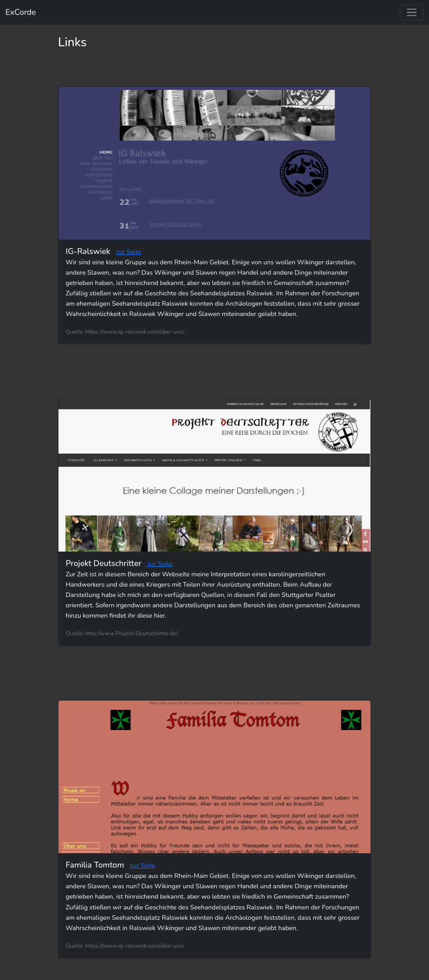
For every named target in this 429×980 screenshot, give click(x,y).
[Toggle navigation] (412, 12)
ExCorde (21, 12)
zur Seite (129, 252)
